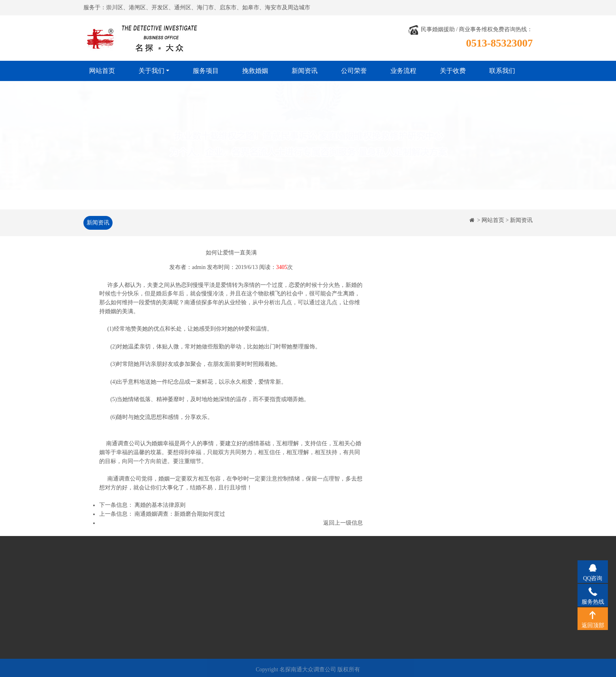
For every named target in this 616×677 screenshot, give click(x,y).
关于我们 (151, 71)
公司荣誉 (354, 71)
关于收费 (453, 71)
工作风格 (108, 608)
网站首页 (102, 71)
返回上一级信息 (343, 524)
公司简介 (108, 584)
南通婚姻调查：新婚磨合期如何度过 (180, 515)
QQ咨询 (593, 568)
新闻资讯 (305, 71)
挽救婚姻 (255, 71)
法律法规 (108, 620)
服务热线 (593, 591)
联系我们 (502, 71)
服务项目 (206, 71)
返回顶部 (593, 615)
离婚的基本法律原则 (160, 506)
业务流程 (403, 71)
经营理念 (108, 595)
